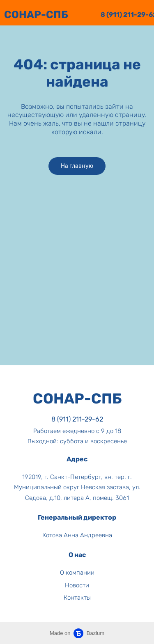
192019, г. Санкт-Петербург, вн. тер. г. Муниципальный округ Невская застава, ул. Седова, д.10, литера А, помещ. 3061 (77, 487)
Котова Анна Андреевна (77, 535)
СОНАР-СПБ (36, 15)
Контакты (77, 598)
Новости (77, 585)
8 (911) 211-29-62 (77, 419)
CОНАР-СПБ (77, 399)
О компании (77, 573)
